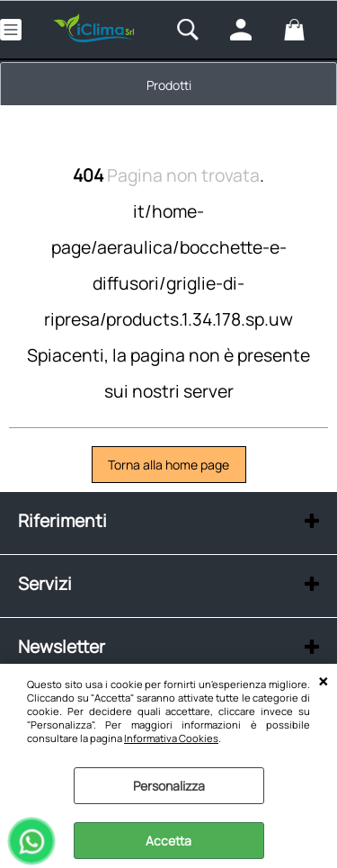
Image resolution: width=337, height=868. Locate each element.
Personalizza (169, 786)
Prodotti (169, 85)
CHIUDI (323, 682)
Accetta (168, 841)
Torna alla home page (168, 465)
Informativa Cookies (171, 738)
